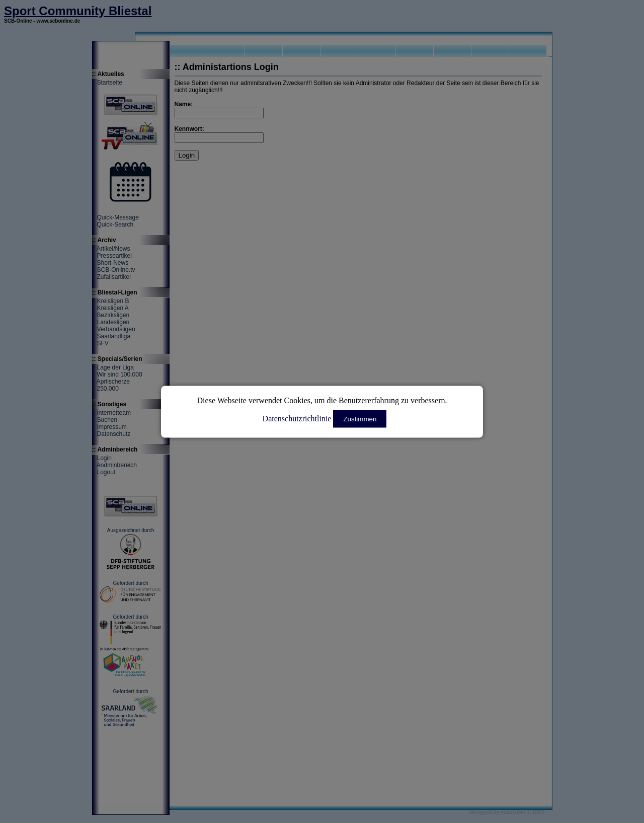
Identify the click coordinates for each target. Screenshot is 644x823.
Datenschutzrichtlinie (297, 418)
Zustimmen (360, 419)
